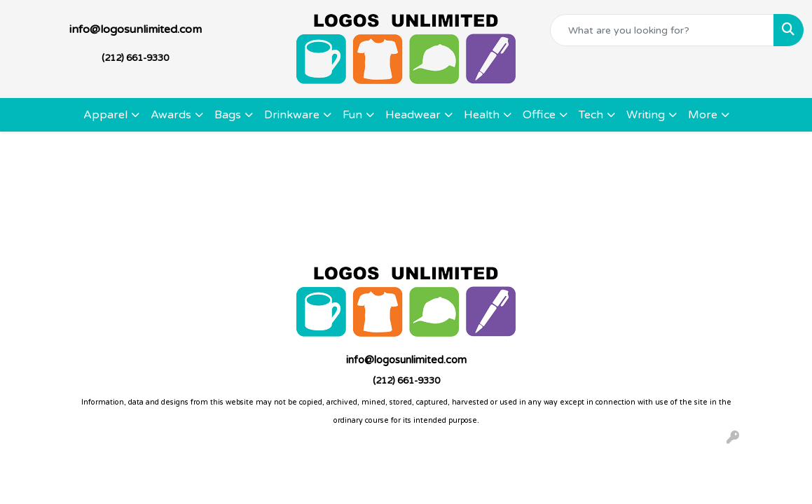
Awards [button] (171, 115)
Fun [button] (352, 115)
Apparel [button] (105, 115)
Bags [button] (228, 115)
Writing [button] (646, 115)
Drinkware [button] (292, 115)
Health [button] (482, 115)
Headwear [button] (413, 115)
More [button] (703, 115)
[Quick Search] (662, 30)
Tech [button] (591, 115)
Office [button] (539, 115)
